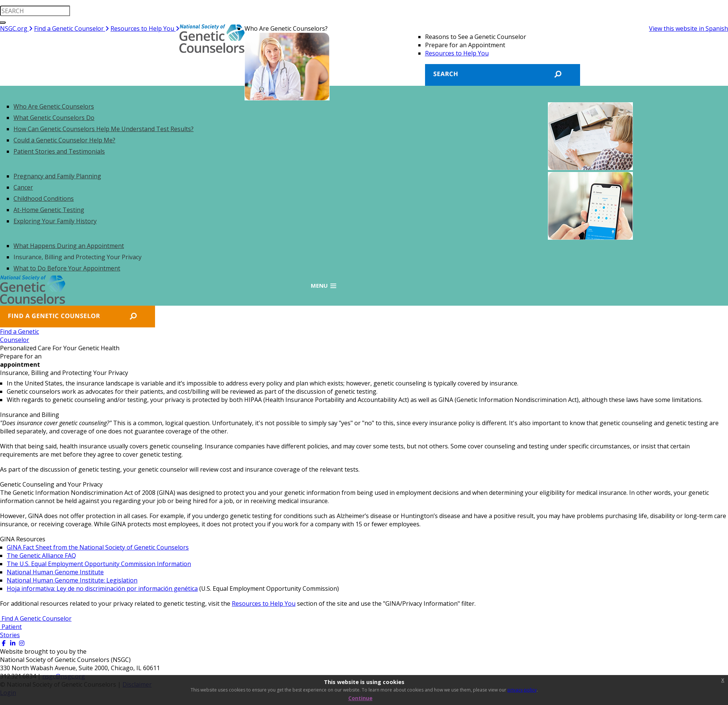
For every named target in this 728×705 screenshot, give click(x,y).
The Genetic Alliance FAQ (41, 556)
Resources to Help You (145, 28)
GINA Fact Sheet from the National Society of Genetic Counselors (98, 547)
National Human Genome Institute (55, 572)
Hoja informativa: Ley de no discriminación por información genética (102, 588)
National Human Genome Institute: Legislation (72, 580)
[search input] (35, 11)
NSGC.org (16, 28)
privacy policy (522, 690)
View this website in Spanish (688, 28)
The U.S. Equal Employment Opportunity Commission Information (99, 564)
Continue (360, 698)
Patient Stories (11, 631)
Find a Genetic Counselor (72, 28)
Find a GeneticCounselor (19, 336)
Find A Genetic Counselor (36, 618)
